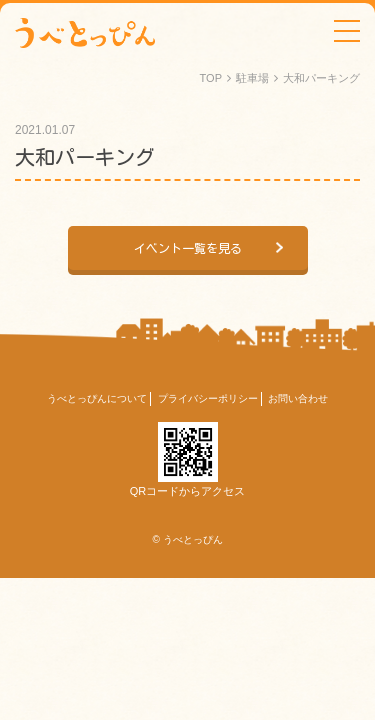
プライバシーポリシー (208, 398)
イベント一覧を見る (188, 248)
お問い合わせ (298, 398)
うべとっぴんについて (97, 398)
